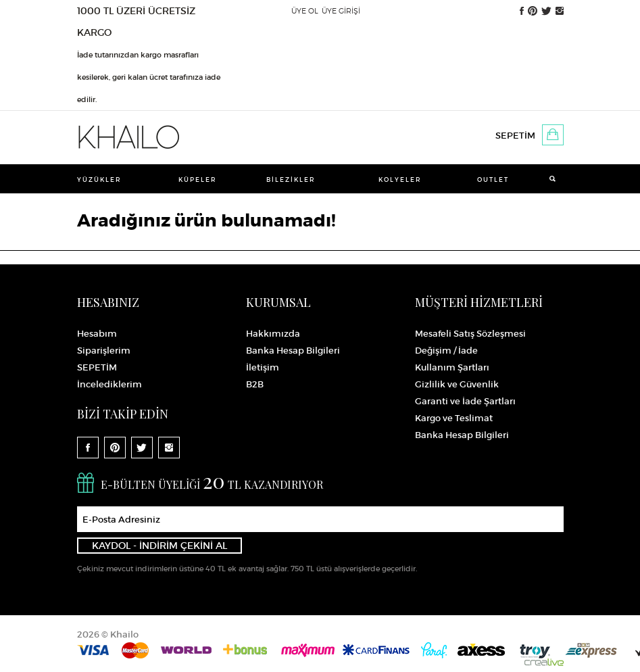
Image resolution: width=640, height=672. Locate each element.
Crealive (544, 662)
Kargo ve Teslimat (454, 418)
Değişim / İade (446, 351)
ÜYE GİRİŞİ (341, 11)
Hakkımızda (273, 334)
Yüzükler (99, 179)
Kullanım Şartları (452, 367)
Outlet (493, 179)
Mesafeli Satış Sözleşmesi (470, 334)
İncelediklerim (109, 384)
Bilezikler (291, 179)
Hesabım (97, 334)
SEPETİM (515, 136)
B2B (255, 384)
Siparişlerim (104, 351)
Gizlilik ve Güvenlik (457, 384)
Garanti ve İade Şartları (465, 401)
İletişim (263, 367)
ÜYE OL (305, 11)
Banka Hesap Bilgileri (293, 351)
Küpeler (198, 179)
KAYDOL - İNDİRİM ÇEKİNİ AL (159, 546)
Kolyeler (400, 179)
